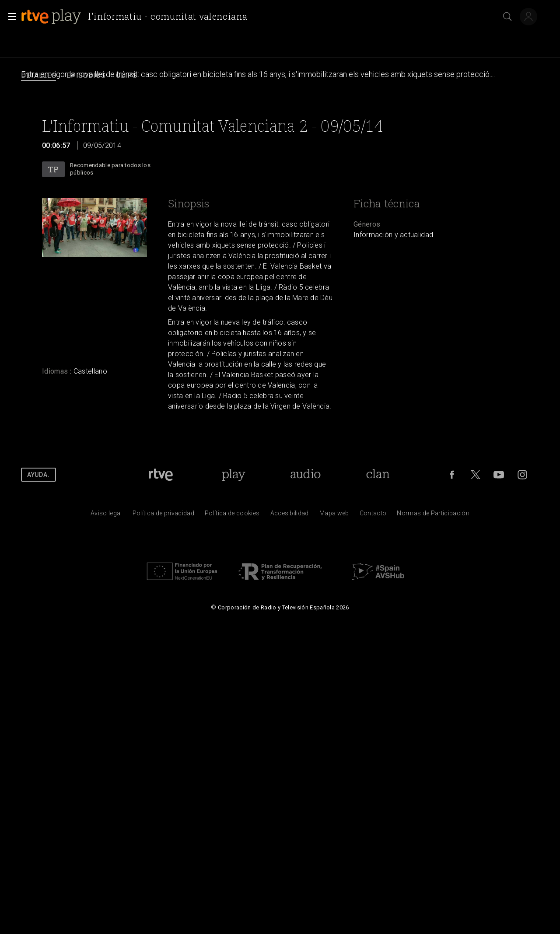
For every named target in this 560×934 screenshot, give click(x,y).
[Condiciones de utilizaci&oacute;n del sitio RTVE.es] (106, 515)
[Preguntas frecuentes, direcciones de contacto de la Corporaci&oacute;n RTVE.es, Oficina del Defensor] (373, 515)
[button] (10, 17)
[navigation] (280, 76)
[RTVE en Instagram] (522, 475)
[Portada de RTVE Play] (233, 475)
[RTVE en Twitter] (476, 475)
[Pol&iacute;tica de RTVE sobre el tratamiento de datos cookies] (232, 515)
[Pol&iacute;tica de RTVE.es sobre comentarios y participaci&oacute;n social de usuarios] (433, 515)
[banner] (138, 17)
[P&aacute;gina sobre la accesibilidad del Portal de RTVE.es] (290, 515)
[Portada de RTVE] (161, 475)
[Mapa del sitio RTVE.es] (334, 515)
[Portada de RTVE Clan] (378, 475)
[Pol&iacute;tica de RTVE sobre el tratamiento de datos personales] (163, 515)
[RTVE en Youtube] (499, 475)
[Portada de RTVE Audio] (306, 475)
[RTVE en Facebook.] (452, 475)
